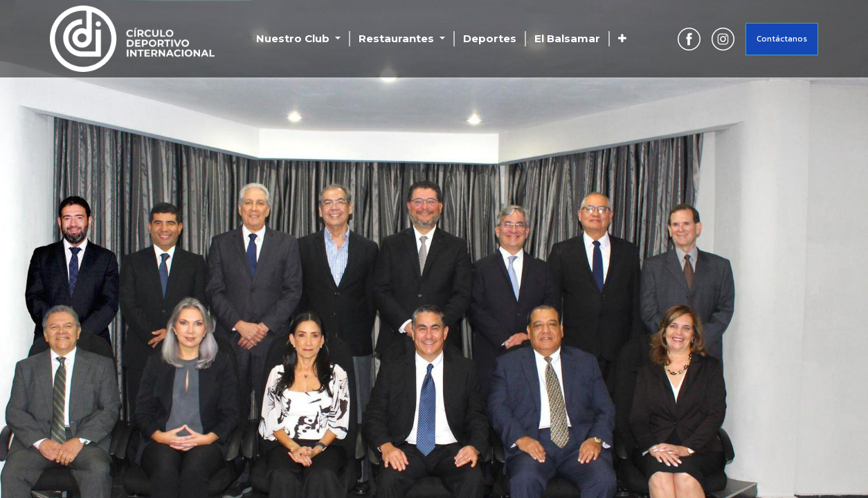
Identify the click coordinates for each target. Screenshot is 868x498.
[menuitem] (490, 39)
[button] (622, 39)
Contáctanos (782, 39)
